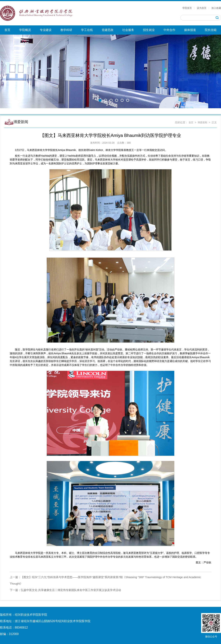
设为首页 (202, 8)
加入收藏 (216, 8)
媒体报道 (190, 30)
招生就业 (149, 30)
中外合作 (169, 30)
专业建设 (46, 30)
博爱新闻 (202, 122)
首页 (7, 30)
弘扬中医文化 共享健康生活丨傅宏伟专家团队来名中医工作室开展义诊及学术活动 (65, 590)
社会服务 (128, 30)
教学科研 (66, 30)
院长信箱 (211, 30)
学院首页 (187, 8)
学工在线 (87, 30)
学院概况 (25, 30)
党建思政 (108, 30)
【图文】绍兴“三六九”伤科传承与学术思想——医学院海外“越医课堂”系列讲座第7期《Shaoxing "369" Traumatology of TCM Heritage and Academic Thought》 (105, 580)
